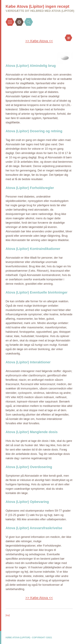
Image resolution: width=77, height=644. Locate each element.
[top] (8, 615)
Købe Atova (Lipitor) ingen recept (37, 6)
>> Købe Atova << (39, 41)
